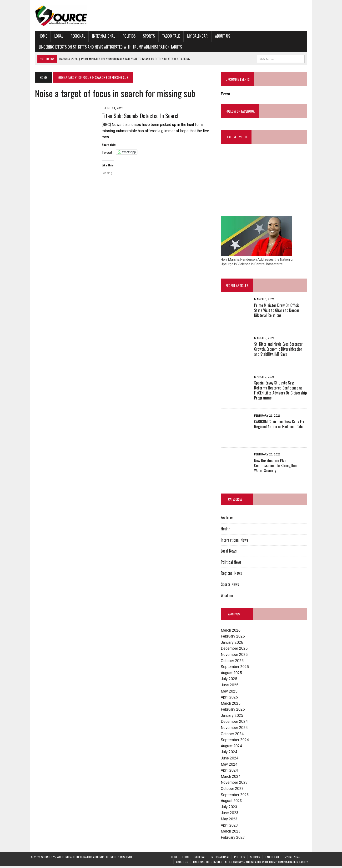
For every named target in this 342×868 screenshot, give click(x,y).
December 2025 (236, 650)
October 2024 (234, 735)
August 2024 (233, 748)
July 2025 (231, 681)
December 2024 (236, 723)
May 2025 (231, 693)
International (99, 36)
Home (38, 36)
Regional (73, 36)
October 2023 (234, 790)
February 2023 (234, 839)
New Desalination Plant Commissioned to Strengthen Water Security (282, 467)
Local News (230, 553)
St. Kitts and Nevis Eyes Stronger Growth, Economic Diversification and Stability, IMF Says (283, 351)
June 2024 (231, 760)
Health (227, 530)
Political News (233, 564)
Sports (144, 36)
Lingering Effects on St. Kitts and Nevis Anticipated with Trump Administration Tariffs (106, 47)
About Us (218, 36)
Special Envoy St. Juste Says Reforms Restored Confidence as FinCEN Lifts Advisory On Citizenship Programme (283, 389)
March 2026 (232, 632)
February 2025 (234, 711)
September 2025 (236, 668)
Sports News (232, 586)
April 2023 (231, 827)
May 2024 (231, 766)
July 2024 (231, 754)
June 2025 (231, 687)
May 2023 (231, 821)
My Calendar (193, 36)
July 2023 (231, 809)
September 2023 (236, 796)
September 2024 (236, 741)
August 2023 (233, 802)
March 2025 (232, 705)
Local (54, 36)
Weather (229, 597)
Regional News (233, 575)
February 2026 (234, 638)
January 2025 (234, 717)
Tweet (102, 146)
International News (236, 541)
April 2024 (231, 772)
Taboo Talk (166, 36)
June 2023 (231, 815)
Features (229, 519)
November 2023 (236, 784)
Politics (124, 36)
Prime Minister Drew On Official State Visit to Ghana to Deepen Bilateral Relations (284, 312)
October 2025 (234, 662)
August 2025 (233, 675)
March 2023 (232, 833)
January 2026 (234, 644)
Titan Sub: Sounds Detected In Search (136, 115)
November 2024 (236, 729)
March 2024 (232, 778)
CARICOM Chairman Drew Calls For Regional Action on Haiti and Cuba (281, 426)
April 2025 (231, 699)
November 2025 (236, 656)
